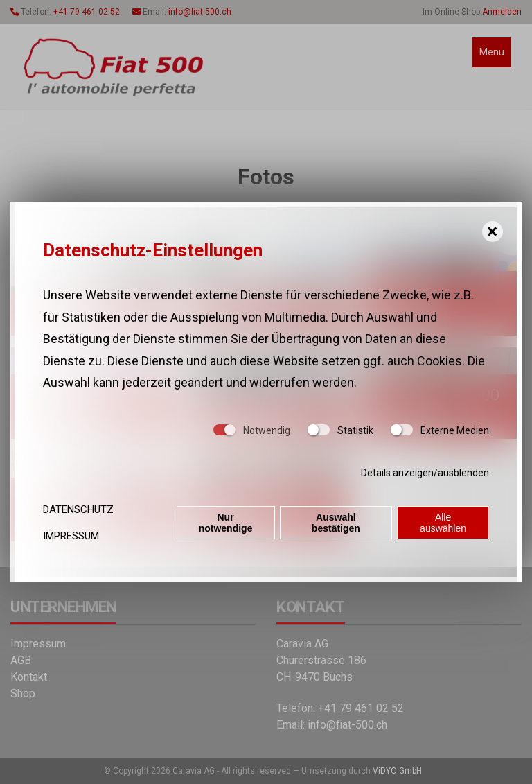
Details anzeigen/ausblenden (425, 473)
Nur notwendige (226, 523)
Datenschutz (78, 509)
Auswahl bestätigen (336, 523)
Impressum (71, 536)
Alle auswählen (443, 523)
